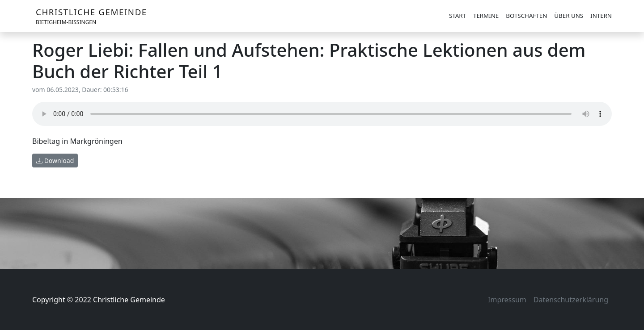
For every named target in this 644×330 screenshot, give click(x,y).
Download (55, 161)
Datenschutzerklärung (571, 300)
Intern (601, 16)
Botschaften (526, 16)
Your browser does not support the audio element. (322, 114)
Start (458, 16)
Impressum (507, 300)
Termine (486, 16)
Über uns (569, 16)
